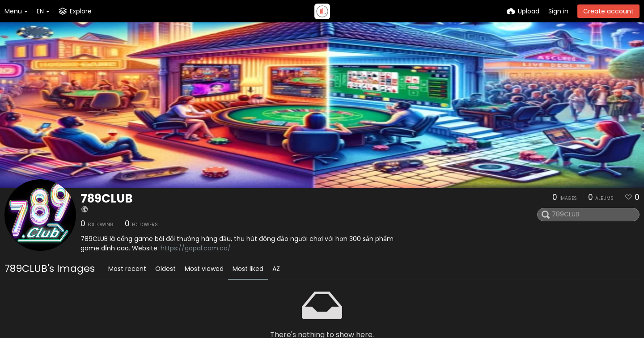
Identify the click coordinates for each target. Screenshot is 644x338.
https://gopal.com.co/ (196, 248)
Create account (608, 11)
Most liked (248, 269)
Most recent (127, 269)
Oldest (165, 269)
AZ (276, 269)
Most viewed (204, 269)
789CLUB (107, 199)
